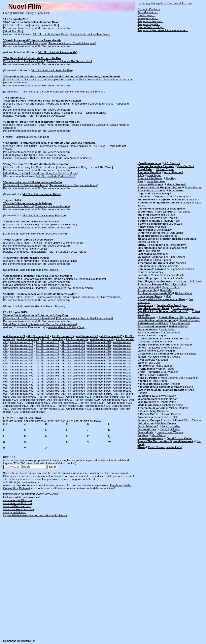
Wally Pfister (168, 329)
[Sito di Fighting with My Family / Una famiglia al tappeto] (37, 285)
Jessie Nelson (169, 399)
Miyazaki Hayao (183, 387)
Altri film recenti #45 (99, 360)
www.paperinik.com (15, 512)
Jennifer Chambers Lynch (172, 305)
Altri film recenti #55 (99, 367)
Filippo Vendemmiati (182, 269)
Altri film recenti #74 (73, 379)
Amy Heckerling (171, 426)
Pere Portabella (181, 323)
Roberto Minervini (183, 308)
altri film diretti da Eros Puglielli (39, 270)
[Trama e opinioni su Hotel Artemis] (62, 243)
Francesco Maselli (173, 275)
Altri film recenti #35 (99, 354)
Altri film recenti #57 (22, 370)
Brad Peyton (184, 345)
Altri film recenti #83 (47, 385)
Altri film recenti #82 (22, 385)
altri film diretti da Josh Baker (51, 34)
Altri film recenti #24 (73, 348)
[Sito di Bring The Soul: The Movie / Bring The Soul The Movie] (40, 173)
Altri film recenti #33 (47, 354)
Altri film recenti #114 (92, 403)
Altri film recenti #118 (70, 406)
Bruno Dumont (163, 342)
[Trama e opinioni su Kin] (44, 25)
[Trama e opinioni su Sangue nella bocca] (74, 185)
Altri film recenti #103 (51, 397)
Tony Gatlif (154, 363)
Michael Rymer (165, 169)
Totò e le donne (170, 332)
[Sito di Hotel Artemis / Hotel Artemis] (25, 249)
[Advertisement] (168, 95)
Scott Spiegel (178, 209)
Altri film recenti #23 (47, 348)
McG (169, 296)
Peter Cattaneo (164, 366)
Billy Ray (171, 178)
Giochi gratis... (146, 15)
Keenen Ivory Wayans (170, 432)
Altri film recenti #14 (73, 342)
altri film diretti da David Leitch (48, 116)
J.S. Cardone (172, 163)
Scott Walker (176, 190)
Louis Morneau (156, 181)
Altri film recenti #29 (73, 351)
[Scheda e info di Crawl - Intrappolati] (25, 43)
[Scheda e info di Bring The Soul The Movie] (29, 167)
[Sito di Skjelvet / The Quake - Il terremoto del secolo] (35, 155)
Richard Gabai (184, 293)
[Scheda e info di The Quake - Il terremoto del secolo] (35, 146)
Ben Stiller (166, 290)
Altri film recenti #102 (24, 397)
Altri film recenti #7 (28, 339)
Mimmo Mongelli (176, 184)
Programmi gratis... (149, 24)
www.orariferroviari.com (17, 506)
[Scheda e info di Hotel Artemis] (22, 243)
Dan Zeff (177, 224)
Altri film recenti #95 (99, 391)
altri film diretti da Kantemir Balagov (44, 215)
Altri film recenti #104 (78, 397)
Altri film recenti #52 (22, 367)
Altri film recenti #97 (22, 394)
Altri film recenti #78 (47, 382)
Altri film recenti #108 (60, 400)
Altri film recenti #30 (99, 351)
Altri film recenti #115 (119, 403)
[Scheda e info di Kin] (16, 25)
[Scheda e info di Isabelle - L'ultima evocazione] (31, 297)
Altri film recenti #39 (73, 357)
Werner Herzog (165, 369)
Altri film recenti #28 (47, 351)
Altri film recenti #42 (22, 360)
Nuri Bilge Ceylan (176, 284)
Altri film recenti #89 (73, 388)
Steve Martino (193, 420)
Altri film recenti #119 (97, 406)
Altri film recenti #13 (47, 342)
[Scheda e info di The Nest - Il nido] (24, 61)
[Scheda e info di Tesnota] (19, 206)
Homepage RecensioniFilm (19, 641)
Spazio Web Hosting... (151, 27)
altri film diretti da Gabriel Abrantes (43, 92)
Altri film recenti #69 (73, 376)
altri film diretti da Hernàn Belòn (41, 194)
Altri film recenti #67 (22, 376)
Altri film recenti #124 (106, 409)
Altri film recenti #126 (33, 412)
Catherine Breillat (167, 417)
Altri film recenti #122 (51, 409)
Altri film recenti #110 (114, 400)
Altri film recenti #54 (73, 367)
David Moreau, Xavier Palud (165, 447)
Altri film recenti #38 (47, 357)
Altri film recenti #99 (73, 394)
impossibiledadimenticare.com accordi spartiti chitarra (35, 515)
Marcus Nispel (172, 348)
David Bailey (164, 230)
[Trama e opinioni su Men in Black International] (84, 318)
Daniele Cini (160, 254)
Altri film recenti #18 (47, 345)
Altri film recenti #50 (99, 363)
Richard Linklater (170, 429)
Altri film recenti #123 (78, 409)
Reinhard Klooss (170, 357)
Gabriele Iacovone (167, 266)
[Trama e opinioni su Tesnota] (52, 206)
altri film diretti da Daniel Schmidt (85, 92)
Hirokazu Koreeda (177, 248)
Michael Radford (179, 408)
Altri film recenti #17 (22, 345)
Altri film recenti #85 (99, 385)
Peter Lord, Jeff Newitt (189, 281)
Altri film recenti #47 (22, 363)
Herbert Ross (172, 221)
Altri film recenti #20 (99, 345)
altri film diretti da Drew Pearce (68, 252)
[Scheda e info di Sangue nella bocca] (26, 185)
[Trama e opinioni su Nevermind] (58, 261)
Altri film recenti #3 (63, 336)
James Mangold (163, 193)
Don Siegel (176, 233)
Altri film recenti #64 (73, 373)
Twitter (127, 485)
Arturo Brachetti (174, 172)
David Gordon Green (179, 438)
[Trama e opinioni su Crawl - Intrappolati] (72, 43)
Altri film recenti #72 (22, 379)
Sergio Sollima (171, 287)
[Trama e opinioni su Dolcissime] (58, 225)
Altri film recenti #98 (47, 394)
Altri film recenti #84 (73, 385)
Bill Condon (168, 215)
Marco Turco (170, 236)
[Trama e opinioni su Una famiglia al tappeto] (79, 279)
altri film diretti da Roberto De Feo (52, 70)
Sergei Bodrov (177, 245)
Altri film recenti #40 (99, 357)
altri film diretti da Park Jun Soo (56, 176)
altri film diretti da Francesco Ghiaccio (43, 234)
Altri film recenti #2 (38, 336)
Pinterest (25, 488)
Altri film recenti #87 (22, 388)
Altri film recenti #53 (47, 367)
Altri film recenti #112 (37, 403)
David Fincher (194, 187)
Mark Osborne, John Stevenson (180, 378)
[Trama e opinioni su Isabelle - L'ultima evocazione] (91, 297)
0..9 (5, 424)
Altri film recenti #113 (65, 403)
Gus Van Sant (186, 166)
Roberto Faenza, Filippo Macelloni (179, 317)
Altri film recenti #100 (100, 394)
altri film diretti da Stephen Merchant (72, 288)
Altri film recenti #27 (22, 351)
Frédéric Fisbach (173, 278)
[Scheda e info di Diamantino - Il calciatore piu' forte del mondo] (41, 79)
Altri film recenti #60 (99, 370)
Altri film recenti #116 (16, 406)
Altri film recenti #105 (106, 397)
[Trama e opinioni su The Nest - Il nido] (69, 61)
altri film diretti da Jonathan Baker (90, 34)
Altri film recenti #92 (22, 391)
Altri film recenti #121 (24, 409)
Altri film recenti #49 (73, 363)
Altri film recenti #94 (73, 391)
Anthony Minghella (180, 197)
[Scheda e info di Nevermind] (20, 261)
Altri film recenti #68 (47, 376)
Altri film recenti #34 (73, 354)
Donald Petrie (168, 402)
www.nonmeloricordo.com (19, 509)
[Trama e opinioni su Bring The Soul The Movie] (85, 167)
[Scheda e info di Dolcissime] (20, 225)
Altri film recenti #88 (47, 388)
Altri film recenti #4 (87, 336)
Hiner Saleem (177, 257)
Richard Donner (167, 423)
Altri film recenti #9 (77, 339)
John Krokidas (172, 384)
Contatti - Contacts (149, 9)
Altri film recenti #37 (22, 357)
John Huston (181, 339)
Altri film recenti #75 (99, 379)
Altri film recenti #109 (87, 400)
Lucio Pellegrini (166, 351)
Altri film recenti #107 (33, 400)
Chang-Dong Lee (159, 411)
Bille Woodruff (158, 227)
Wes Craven (169, 396)
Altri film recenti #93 (47, 391)
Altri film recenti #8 (53, 339)
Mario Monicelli (178, 263)
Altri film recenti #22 (22, 348)
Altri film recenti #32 (22, 354)
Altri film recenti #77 (22, 382)
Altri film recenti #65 (99, 373)
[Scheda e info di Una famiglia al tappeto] (28, 279)
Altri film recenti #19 (73, 345)
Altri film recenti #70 (99, 376)
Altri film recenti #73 (47, 379)
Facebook (116, 485)
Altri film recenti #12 (22, 342)
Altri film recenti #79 (73, 382)
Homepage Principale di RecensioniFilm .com (165, 3)
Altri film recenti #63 (47, 373)
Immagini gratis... (148, 18)
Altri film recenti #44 (73, 360)
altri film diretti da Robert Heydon (45, 306)
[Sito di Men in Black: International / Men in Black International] (40, 324)
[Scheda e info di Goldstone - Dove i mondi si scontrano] (37, 125)
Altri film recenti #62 (22, 373)
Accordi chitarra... (148, 12)
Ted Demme (153, 251)
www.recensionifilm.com (18, 500)
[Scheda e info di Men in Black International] (29, 318)
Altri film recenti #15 (99, 342)
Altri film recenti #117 (43, 406)
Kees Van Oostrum (170, 414)
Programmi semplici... (150, 21)
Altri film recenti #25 (99, 348)
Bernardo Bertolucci (187, 200)
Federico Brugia (179, 326)
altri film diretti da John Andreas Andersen (67, 158)
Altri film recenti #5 (111, 336)
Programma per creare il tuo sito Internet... (163, 30)
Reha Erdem (159, 381)
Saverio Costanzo (190, 320)
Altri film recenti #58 (47, 370)
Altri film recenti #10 (102, 339)
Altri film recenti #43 (47, 360)
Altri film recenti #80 (99, 382)
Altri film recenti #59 (73, 370)
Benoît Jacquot (158, 335)
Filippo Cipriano (162, 260)
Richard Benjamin (173, 405)
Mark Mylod (154, 175)
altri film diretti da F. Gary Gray (66, 327)
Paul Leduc (184, 212)
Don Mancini (171, 218)
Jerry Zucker (171, 372)
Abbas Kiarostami (158, 360)
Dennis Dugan (188, 354)
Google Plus (11, 488)
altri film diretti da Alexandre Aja (58, 52)
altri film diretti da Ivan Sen (32, 137)
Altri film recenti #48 (47, 363)
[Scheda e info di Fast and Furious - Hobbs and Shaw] (35, 104)
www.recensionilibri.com (18, 503)
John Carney (156, 272)
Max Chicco (159, 435)
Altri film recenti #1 (14, 336)
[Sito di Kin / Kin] (13, 31)
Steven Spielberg (148, 242)
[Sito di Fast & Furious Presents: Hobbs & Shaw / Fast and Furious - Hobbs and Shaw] (55, 113)
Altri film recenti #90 (99, 388)
